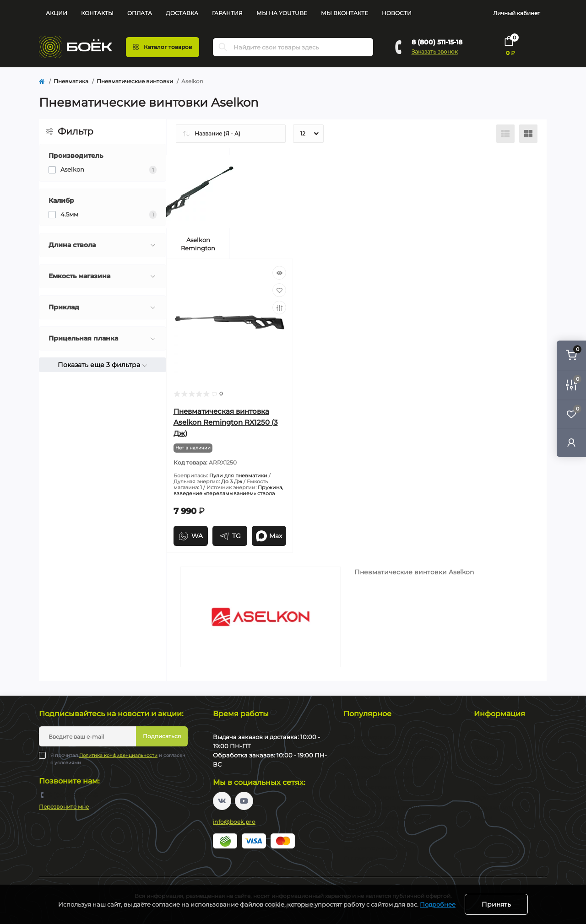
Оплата (140, 13)
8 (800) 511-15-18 (437, 42)
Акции (57, 13)
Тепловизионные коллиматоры (388, 757)
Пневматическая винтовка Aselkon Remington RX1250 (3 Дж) (226, 422)
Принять (496, 904)
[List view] (505, 134)
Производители (497, 808)
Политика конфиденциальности (118, 755)
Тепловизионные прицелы (381, 737)
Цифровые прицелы (372, 787)
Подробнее (438, 904)
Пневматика (71, 81)
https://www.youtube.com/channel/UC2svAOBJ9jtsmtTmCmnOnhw (244, 801)
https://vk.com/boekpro (222, 801)
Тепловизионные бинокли (381, 777)
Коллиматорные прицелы (380, 848)
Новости (397, 13)
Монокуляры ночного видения (388, 818)
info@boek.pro (234, 822)
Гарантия (227, 13)
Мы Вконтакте (345, 13)
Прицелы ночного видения (382, 808)
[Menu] (163, 47)
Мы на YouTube (282, 13)
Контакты (97, 13)
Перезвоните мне (64, 807)
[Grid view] (528, 134)
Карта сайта (491, 797)
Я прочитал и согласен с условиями (118, 759)
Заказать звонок (435, 51)
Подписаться (162, 736)
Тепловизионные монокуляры (386, 747)
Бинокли (356, 838)
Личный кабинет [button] (517, 13)
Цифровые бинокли (372, 797)
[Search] (223, 47)
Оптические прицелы (374, 828)
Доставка (182, 13)
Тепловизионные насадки (380, 767)
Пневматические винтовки (135, 81)
